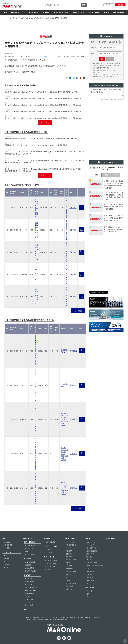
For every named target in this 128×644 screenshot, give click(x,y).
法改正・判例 (30, 582)
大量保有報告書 (71, 545)
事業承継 (46, 12)
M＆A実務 (28, 575)
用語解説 (28, 565)
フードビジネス (71, 583)
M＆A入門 (28, 559)
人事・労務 (29, 599)
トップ (9, 18)
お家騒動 (69, 566)
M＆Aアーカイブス (31, 549)
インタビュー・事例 (61, 12)
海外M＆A (69, 589)
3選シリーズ (90, 577)
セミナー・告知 (119, 12)
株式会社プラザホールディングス (36, 208)
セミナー (89, 597)
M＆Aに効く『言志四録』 (95, 566)
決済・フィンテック (93, 542)
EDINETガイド (91, 548)
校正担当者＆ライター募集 (75, 617)
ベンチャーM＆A (50, 563)
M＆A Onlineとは (38, 617)
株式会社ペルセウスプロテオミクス (36, 230)
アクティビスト (71, 542)
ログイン (109, 5)
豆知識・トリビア (92, 571)
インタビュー (49, 550)
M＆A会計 (29, 584)
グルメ (89, 560)
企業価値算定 (30, 593)
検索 (84, 5)
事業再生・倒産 (71, 560)
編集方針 (29, 617)
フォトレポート (92, 545)
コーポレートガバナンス (33, 596)
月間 (116, 175)
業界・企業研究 (29, 542)
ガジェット (90, 583)
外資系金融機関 (92, 551)
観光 (67, 577)
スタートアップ (78, 12)
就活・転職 (90, 580)
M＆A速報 (7, 542)
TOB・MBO (70, 548)
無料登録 (120, 5)
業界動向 (69, 557)
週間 (106, 175)
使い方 (6, 567)
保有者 (93, 53)
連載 (26, 609)
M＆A (5, 556)
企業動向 (69, 554)
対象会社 (93, 48)
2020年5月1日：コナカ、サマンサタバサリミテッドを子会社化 (106, 91)
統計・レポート (30, 605)
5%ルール (24, 60)
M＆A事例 (48, 553)
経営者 (68, 574)
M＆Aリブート (30, 554)
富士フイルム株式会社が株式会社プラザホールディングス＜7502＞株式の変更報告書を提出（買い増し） (42, 92)
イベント (89, 591)
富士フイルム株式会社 (66, 208)
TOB (5, 561)
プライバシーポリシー (51, 617)
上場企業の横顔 (71, 571)
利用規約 (62, 617)
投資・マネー (91, 554)
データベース (16, 12)
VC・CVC (48, 569)
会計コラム (29, 602)
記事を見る (73, 208)
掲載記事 (87, 617)
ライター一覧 (111, 538)
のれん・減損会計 (31, 587)
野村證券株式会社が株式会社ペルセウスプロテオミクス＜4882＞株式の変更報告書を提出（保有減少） (41, 138)
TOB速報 (6, 548)
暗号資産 (89, 557)
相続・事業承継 (50, 542)
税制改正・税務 (30, 590)
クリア (110, 59)
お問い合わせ (96, 617)
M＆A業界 (69, 551)
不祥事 (68, 563)
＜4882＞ (64, 43)
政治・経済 (69, 586)
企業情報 (6, 564)
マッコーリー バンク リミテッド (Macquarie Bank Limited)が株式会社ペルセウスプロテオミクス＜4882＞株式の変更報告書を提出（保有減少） (44, 153)
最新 (97, 175)
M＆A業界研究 (30, 546)
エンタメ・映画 (92, 563)
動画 (27, 551)
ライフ (106, 12)
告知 (88, 594)
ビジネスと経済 (94, 12)
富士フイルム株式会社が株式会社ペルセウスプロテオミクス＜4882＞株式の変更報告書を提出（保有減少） (43, 98)
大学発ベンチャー (51, 560)
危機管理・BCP (71, 569)
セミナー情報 (90, 587)
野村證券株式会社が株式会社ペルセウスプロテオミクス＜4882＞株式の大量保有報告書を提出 (38, 145)
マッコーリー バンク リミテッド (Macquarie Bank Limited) (64, 419)
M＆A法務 (29, 579)
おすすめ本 (90, 569)
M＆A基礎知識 (30, 562)
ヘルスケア (69, 580)
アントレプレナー (51, 566)
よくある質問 (30, 568)
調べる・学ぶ (34, 12)
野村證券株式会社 (64, 351)
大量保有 (6, 559)
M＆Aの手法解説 (31, 571)
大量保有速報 (8, 545)
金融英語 (89, 574)
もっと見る (45, 123)
